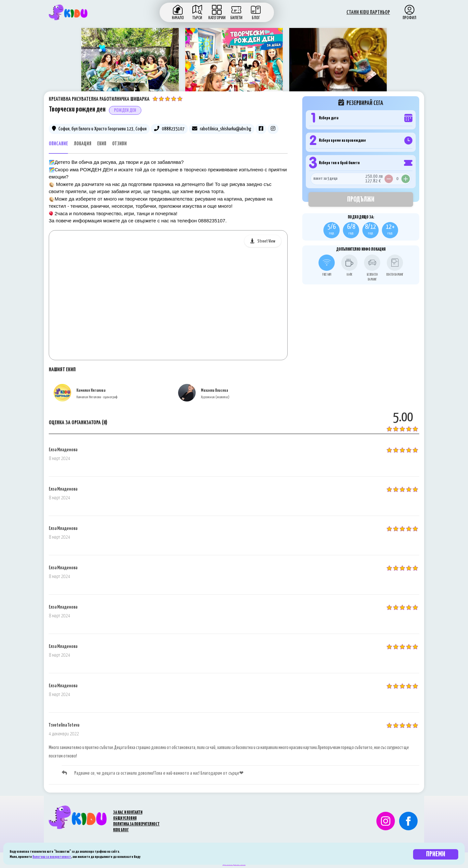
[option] (130, 65)
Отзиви (119, 144)
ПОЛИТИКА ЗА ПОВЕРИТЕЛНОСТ (136, 824)
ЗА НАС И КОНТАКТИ (128, 813)
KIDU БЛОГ (121, 830)
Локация (83, 144)
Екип (102, 144)
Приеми (436, 854)
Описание (58, 144)
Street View (266, 241)
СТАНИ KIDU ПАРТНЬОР (368, 13)
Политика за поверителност (52, 857)
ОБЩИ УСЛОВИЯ (125, 818)
